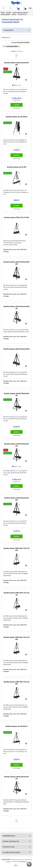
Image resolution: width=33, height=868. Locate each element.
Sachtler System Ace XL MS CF (17, 726)
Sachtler (9, 12)
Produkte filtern (9, 30)
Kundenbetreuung (9, 836)
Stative (14, 14)
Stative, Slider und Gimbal (20, 12)
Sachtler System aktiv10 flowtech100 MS (17, 263)
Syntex (3, 12)
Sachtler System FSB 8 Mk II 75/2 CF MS (17, 549)
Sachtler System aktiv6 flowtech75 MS (16, 499)
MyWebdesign (23, 861)
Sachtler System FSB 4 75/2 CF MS (16, 217)
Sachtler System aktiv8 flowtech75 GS (16, 445)
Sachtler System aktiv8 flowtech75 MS (16, 64)
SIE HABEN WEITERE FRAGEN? (11, 852)
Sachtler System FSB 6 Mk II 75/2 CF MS (17, 638)
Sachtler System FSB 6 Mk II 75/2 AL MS (17, 683)
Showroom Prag (9, 847)
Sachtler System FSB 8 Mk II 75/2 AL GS (17, 594)
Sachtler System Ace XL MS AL (17, 117)
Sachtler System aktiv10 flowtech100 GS (17, 307)
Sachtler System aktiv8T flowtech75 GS (17, 394)
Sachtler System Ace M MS (17, 167)
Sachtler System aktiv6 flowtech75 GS (16, 778)
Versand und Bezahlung (11, 841)
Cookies (8, 861)
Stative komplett (6, 14)
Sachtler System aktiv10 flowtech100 (17, 349)
